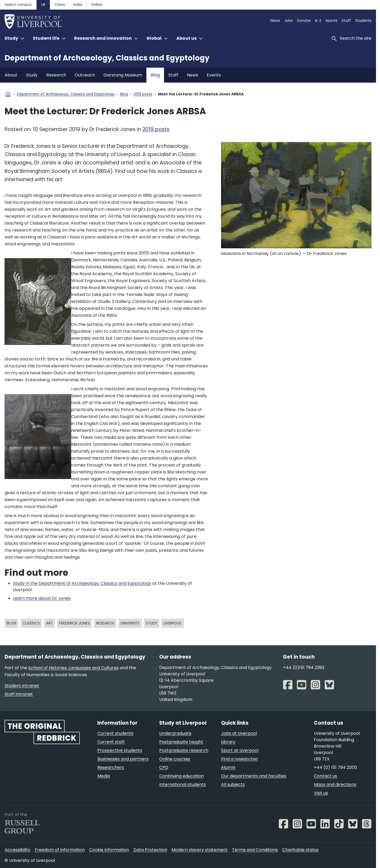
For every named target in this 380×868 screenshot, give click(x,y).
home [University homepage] (8, 94)
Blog (155, 75)
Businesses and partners (123, 759)
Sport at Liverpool (240, 750)
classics (31, 623)
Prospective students (120, 750)
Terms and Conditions (255, 850)
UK (43, 5)
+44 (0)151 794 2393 (304, 668)
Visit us (321, 793)
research (105, 623)
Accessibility (17, 850)
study (151, 623)
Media (104, 776)
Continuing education (181, 776)
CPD (164, 767)
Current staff (111, 742)
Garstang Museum (123, 75)
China (60, 5)
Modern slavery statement (200, 850)
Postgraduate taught (181, 742)
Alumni (331, 21)
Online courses (175, 759)
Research (56, 75)
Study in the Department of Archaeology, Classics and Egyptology (82, 583)
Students (363, 21)
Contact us (325, 776)
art (49, 623)
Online (97, 5)
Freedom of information (60, 850)
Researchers (111, 767)
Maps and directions (335, 784)
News (275, 21)
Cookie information (109, 850)
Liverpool (173, 623)
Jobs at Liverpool (239, 733)
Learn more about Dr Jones (42, 598)
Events (214, 75)
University (130, 623)
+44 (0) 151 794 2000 (335, 767)
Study (32, 75)
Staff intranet (19, 694)
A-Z (318, 21)
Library (228, 742)
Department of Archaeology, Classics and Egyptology (107, 58)
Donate (304, 21)
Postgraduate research (184, 750)
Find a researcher (240, 759)
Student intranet (22, 686)
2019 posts (143, 94)
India (78, 5)
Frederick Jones (75, 623)
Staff (346, 21)
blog (11, 623)
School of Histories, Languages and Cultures (73, 668)
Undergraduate (175, 733)
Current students (115, 733)
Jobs (289, 21)
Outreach (85, 75)
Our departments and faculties (254, 776)
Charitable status (300, 850)
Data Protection (150, 850)
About (11, 75)
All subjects (233, 784)
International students (183, 784)
